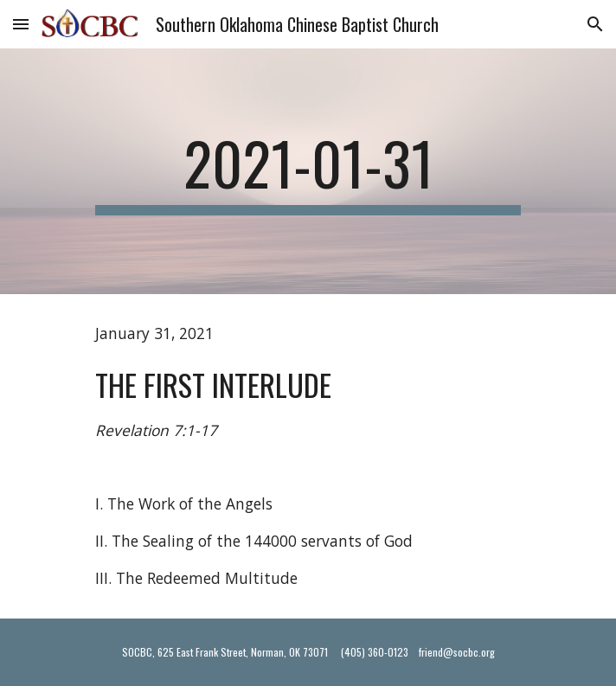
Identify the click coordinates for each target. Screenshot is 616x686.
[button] (21, 24)
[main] (308, 171)
